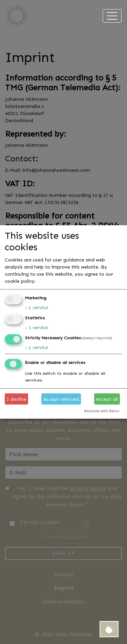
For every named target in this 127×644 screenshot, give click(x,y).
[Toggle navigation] (112, 16)
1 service (37, 307)
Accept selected (61, 399)
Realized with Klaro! (102, 411)
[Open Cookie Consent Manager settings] (109, 629)
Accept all (107, 399)
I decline (17, 399)
